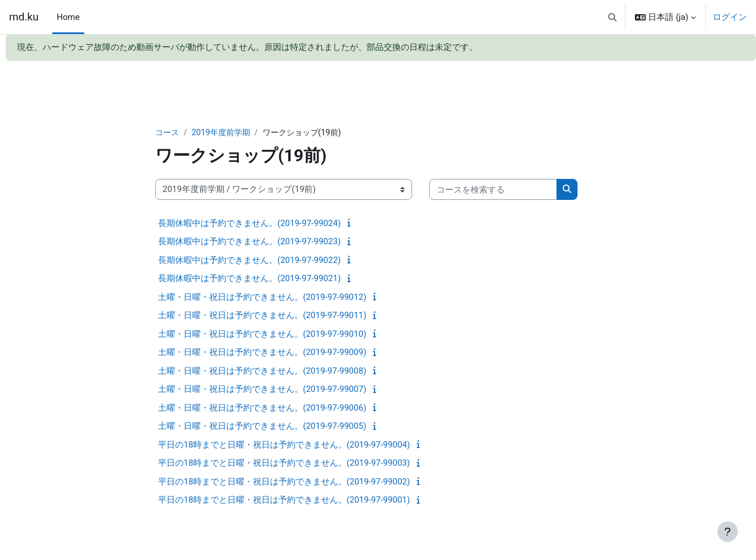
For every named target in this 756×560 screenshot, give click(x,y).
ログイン (730, 17)
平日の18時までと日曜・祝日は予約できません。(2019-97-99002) (284, 482)
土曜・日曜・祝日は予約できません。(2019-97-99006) (262, 408)
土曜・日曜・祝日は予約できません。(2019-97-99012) (262, 298)
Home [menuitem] (68, 17)
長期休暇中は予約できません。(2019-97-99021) (249, 279)
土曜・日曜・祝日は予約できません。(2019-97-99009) (262, 353)
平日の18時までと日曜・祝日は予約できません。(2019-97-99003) (284, 463)
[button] (612, 17)
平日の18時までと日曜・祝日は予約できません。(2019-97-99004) (284, 445)
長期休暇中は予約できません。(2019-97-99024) (249, 224)
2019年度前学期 (224, 133)
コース (168, 133)
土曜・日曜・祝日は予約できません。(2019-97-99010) (262, 335)
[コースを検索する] (493, 190)
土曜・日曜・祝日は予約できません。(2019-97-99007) (262, 390)
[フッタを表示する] (728, 532)
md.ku (24, 17)
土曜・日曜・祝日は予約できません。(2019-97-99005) (262, 427)
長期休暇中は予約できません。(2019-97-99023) (249, 242)
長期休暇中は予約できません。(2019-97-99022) (249, 261)
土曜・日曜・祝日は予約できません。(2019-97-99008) (262, 371)
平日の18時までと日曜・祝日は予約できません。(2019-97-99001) (284, 500)
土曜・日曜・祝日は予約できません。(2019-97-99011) (262, 316)
